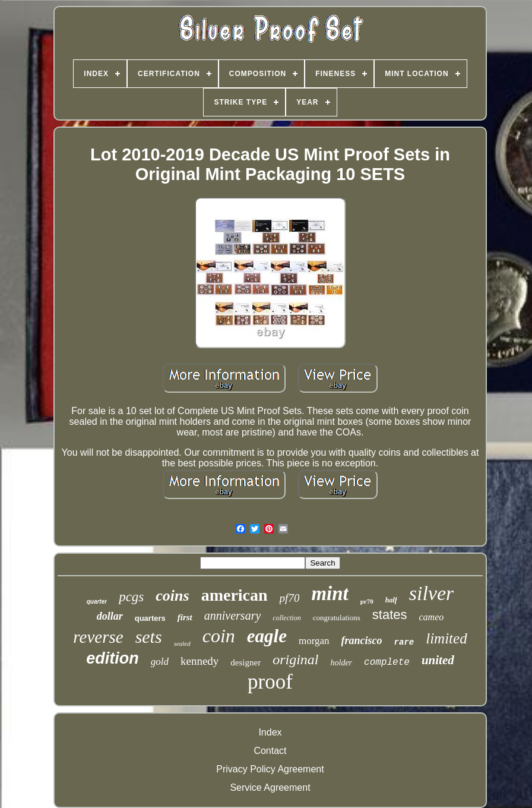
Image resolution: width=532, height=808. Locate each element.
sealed (182, 643)
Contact (270, 751)
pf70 (290, 598)
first (185, 617)
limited (446, 638)
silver (432, 593)
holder (342, 663)
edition (113, 658)
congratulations (337, 618)
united (438, 660)
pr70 (367, 601)
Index (270, 732)
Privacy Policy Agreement (270, 769)
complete (387, 662)
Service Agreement (270, 788)
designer (246, 662)
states (390, 615)
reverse (98, 637)
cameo (432, 617)
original (295, 659)
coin (219, 636)
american (235, 595)
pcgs (131, 597)
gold (160, 662)
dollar (110, 616)
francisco (362, 640)
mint (330, 594)
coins (172, 596)
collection (286, 618)
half (391, 600)
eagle (267, 636)
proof (270, 682)
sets (149, 637)
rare (404, 642)
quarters (150, 618)
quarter (97, 602)
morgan (314, 641)
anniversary (233, 616)
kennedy (199, 661)
